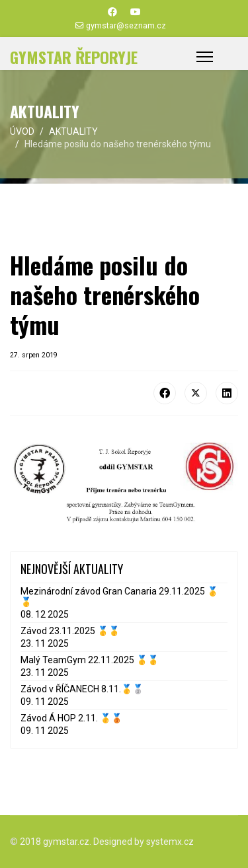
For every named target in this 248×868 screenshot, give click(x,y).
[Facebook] (112, 12)
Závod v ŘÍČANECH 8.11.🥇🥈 (82, 689)
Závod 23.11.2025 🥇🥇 (70, 631)
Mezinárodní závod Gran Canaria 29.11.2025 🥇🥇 (119, 597)
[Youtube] (136, 12)
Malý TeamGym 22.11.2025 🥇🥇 (90, 660)
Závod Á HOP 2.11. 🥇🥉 (71, 718)
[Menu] (205, 57)
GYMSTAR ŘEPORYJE (74, 57)
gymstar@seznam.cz (126, 25)
